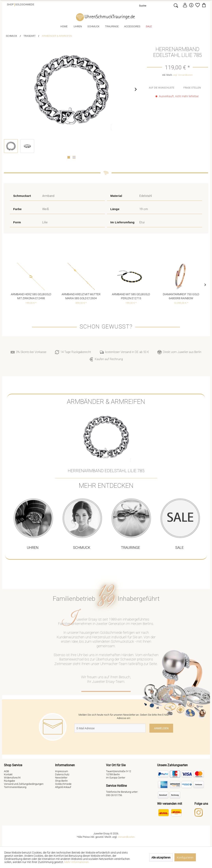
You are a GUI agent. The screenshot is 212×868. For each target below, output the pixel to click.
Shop (10, 4)
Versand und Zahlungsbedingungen (24, 784)
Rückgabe (9, 781)
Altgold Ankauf (63, 787)
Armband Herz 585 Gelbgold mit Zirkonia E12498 (31, 296)
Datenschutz (62, 774)
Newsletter (61, 778)
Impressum (62, 771)
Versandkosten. (127, 837)
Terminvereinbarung (15, 787)
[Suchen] (176, 5)
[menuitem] (159, 5)
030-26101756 (114, 795)
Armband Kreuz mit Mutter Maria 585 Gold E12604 (81, 296)
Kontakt (8, 774)
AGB (6, 771)
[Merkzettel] (198, 5)
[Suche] (155, 5)
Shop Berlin (61, 781)
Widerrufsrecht (12, 778)
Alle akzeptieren (161, 858)
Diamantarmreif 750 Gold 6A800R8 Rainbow (181, 296)
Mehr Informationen (77, 862)
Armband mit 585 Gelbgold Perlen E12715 (131, 296)
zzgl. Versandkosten (183, 75)
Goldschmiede (25, 4)
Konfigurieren (185, 858)
